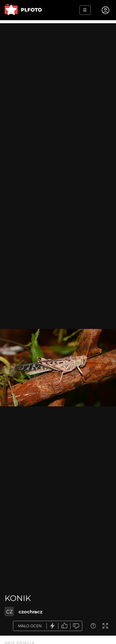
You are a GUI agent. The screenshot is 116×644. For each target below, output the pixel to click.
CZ (9, 612)
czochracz (30, 612)
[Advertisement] (58, 81)
